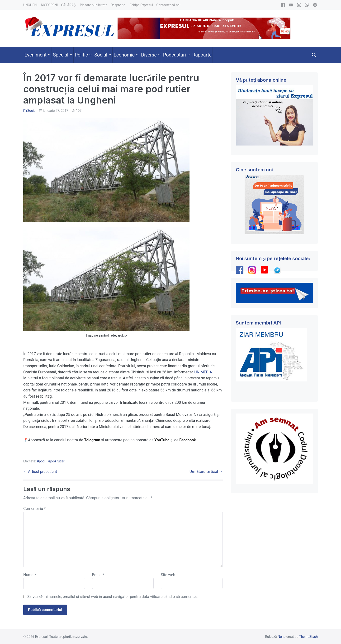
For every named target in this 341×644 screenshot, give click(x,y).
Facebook (188, 440)
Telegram (92, 440)
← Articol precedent (40, 472)
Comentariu (34, 509)
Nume (30, 575)
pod (42, 461)
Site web (168, 575)
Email (98, 575)
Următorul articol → (206, 472)
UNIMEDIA (203, 372)
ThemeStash (308, 637)
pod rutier (57, 461)
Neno (282, 637)
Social (32, 111)
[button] (314, 55)
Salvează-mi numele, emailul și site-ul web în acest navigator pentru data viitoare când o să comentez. (113, 597)
